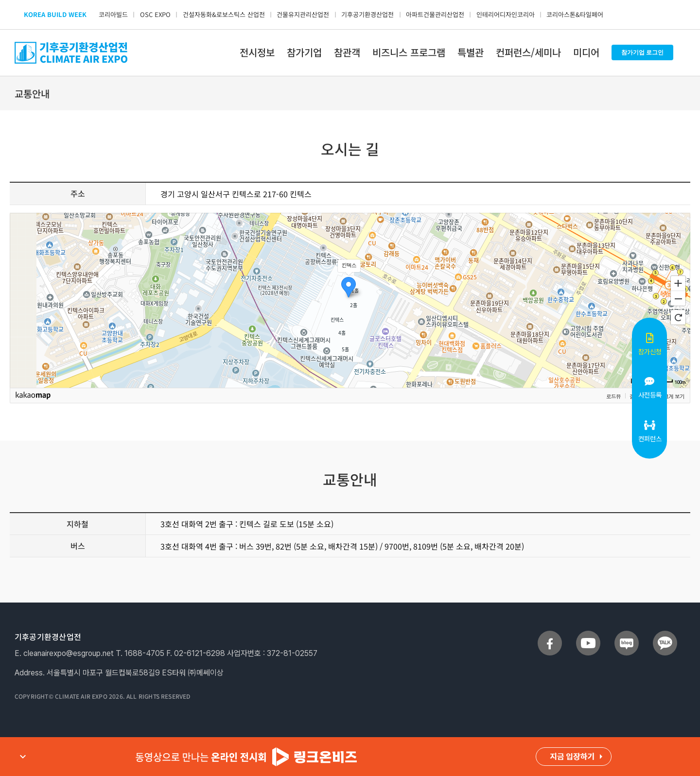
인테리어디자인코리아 (506, 14)
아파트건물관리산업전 (435, 14)
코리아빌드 (113, 14)
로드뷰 (613, 396)
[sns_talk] (665, 635)
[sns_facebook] (550, 635)
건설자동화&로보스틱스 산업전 (224, 14)
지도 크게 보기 (669, 396)
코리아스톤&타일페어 (575, 14)
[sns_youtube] (588, 635)
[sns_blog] (627, 635)
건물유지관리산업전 (303, 14)
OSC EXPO (155, 14)
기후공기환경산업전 (367, 14)
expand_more (23, 757)
